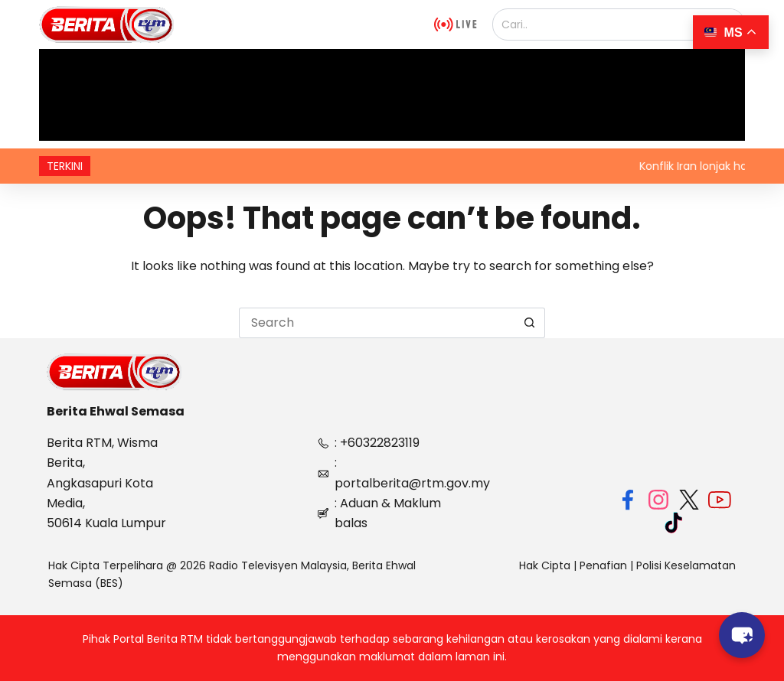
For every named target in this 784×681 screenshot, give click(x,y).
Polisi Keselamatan (686, 565)
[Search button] (530, 323)
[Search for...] (377, 323)
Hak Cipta (545, 565)
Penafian (603, 565)
